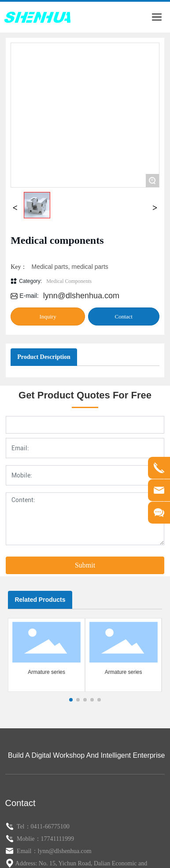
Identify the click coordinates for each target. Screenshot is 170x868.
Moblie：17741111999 (45, 794)
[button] (71, 655)
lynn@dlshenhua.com (81, 255)
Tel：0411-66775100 (43, 782)
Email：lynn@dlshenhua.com (54, 806)
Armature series (46, 627)
